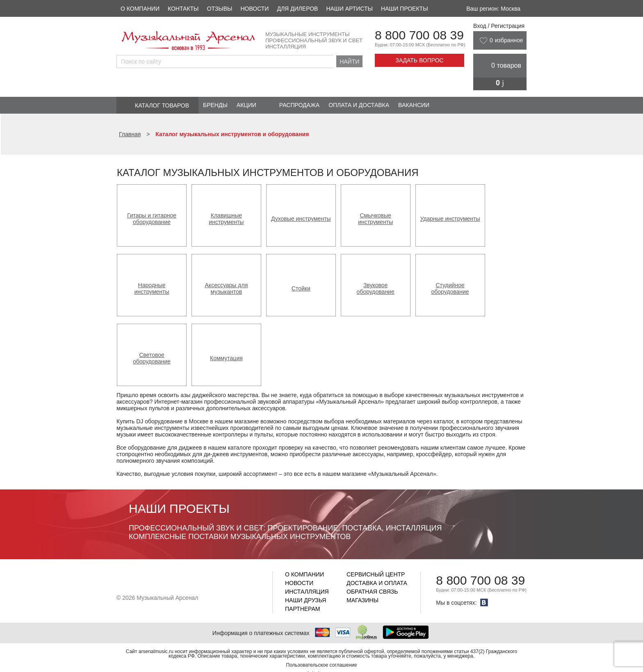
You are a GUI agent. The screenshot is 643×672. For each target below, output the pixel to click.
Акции (246, 105)
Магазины (363, 600)
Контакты (183, 9)
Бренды (215, 105)
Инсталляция (307, 592)
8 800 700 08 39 (419, 35)
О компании (140, 9)
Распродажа (299, 105)
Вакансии (414, 105)
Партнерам (303, 609)
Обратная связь (372, 592)
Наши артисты (349, 9)
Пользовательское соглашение (322, 665)
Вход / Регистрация (499, 26)
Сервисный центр (376, 574)
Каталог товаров (162, 105)
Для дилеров (297, 9)
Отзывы (220, 9)
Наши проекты (405, 9)
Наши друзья (306, 600)
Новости (254, 9)
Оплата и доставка (359, 105)
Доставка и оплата (377, 583)
